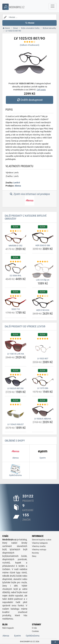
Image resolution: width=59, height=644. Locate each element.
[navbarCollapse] (53, 6)
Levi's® (17, 183)
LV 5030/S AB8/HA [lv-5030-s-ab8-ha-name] (43, 419)
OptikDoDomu (33, 636)
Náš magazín (8, 628)
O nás (34, 628)
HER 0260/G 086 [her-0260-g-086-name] (43, 245)
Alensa (18, 186)
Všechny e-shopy (39, 550)
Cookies (35, 631)
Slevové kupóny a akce (42, 540)
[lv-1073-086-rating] (43, 375)
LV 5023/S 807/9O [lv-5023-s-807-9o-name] (15, 388)
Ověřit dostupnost (29, 100)
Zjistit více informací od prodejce (29, 199)
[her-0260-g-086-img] (43, 238)
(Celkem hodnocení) (30, 45)
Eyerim (17, 636)
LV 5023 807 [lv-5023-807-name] (43, 359)
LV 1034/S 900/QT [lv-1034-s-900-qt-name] (16, 424)
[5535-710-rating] (16, 296)
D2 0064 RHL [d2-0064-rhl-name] (16, 276)
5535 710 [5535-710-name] (16, 309)
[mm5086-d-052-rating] (16, 231)
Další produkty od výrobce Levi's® (25, 326)
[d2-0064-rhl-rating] (16, 262)
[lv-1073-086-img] (43, 381)
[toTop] (55, 642)
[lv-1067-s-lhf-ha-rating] (16, 339)
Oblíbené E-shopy (15, 441)
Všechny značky (39, 546)
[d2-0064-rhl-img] (16, 268)
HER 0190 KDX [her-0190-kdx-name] (43, 310)
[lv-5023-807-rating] (43, 339)
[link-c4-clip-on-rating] (43, 262)
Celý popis (41, 90)
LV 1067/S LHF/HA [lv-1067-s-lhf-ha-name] (16, 354)
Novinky (35, 553)
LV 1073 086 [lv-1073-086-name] (43, 388)
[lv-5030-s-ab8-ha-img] (43, 411)
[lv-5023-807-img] (43, 348)
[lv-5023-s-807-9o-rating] (16, 375)
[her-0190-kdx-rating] (43, 296)
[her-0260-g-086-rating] (43, 231)
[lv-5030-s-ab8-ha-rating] (43, 405)
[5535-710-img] (16, 302)
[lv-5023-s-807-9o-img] (16, 381)
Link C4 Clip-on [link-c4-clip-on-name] (43, 280)
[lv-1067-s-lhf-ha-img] (16, 346)
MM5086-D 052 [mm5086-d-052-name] (15, 246)
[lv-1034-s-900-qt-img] (16, 414)
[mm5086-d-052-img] (16, 238)
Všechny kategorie (40, 543)
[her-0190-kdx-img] (43, 303)
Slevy (34, 556)
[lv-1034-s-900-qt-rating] (16, 405)
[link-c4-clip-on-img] (43, 270)
